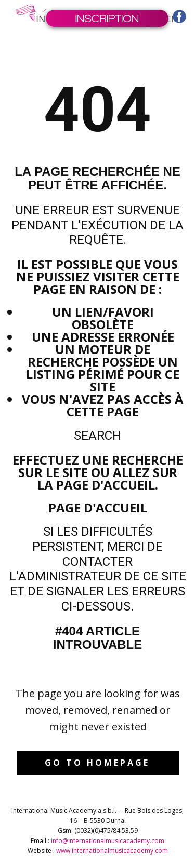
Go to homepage (97, 763)
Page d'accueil (98, 507)
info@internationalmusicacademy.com (108, 841)
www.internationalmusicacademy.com (112, 851)
